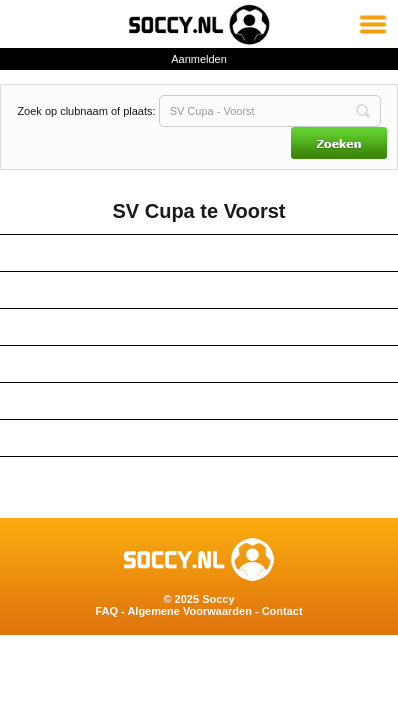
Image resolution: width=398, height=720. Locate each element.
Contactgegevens (199, 253)
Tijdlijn (199, 475)
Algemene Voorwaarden (189, 611)
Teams (198, 290)
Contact (282, 611)
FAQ (106, 611)
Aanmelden (199, 59)
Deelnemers (198, 364)
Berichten (199, 438)
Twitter (199, 401)
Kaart (199, 327)
